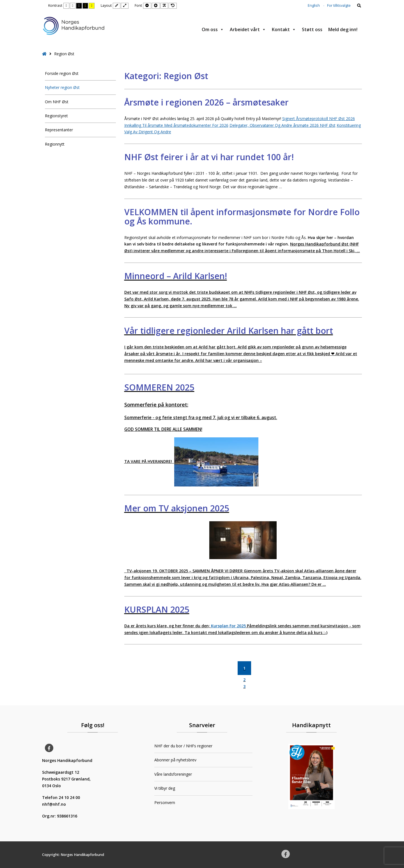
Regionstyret (56, 116)
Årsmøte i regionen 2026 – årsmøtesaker (206, 102)
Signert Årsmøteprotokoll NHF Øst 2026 (319, 119)
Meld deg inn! (343, 29)
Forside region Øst (62, 73)
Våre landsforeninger (173, 774)
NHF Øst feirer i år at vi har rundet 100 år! (209, 157)
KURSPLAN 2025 (157, 609)
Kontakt (284, 29)
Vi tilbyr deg (165, 788)
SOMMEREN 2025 (159, 387)
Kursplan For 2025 (228, 626)
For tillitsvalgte (339, 5)
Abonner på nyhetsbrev (175, 760)
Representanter (59, 130)
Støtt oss (312, 29)
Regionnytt (55, 144)
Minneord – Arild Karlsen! (176, 276)
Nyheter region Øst (62, 87)
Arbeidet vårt (248, 29)
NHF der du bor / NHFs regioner (183, 746)
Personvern (165, 802)
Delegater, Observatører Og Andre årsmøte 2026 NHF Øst (283, 125)
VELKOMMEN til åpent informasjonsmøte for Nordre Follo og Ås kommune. (242, 217)
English (314, 5)
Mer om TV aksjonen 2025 (177, 508)
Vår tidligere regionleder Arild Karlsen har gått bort (229, 331)
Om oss (213, 29)
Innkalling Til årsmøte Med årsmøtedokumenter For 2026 (176, 125)
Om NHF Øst (57, 102)
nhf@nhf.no (54, 804)
